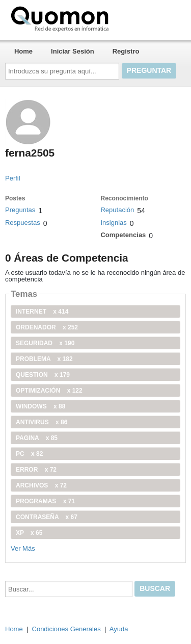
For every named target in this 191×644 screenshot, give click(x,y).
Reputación (117, 210)
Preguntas (20, 210)
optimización (49, 391)
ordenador (47, 327)
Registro (126, 51)
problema (44, 359)
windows (40, 406)
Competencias (123, 235)
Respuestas (23, 223)
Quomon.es (92, 18)
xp (29, 533)
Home (23, 51)
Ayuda (119, 629)
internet (42, 312)
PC (29, 454)
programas (45, 501)
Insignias (113, 223)
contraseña (47, 517)
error (36, 470)
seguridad (45, 343)
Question (43, 375)
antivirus (42, 422)
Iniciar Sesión (73, 51)
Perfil (13, 178)
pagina (37, 438)
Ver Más (23, 548)
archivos (41, 485)
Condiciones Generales (66, 629)
